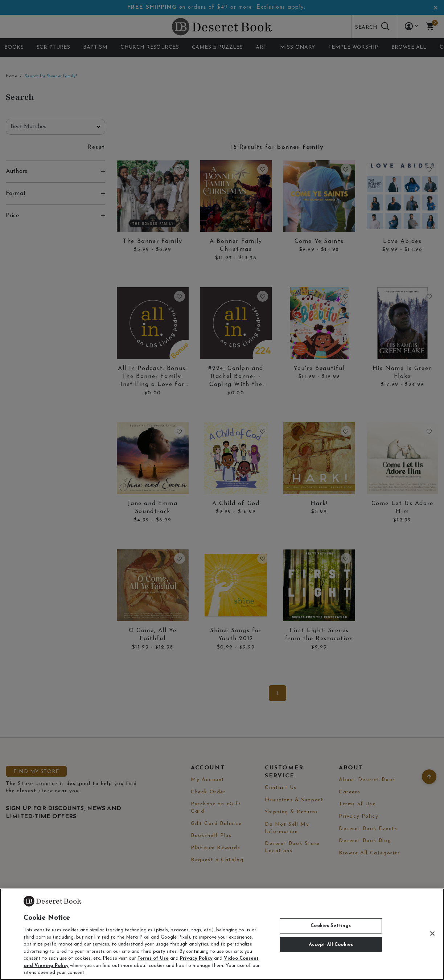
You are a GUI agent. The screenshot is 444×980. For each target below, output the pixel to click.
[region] (222, 934)
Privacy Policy (196, 958)
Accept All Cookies (331, 945)
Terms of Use (153, 958)
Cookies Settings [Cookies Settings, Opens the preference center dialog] (331, 926)
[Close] (432, 934)
